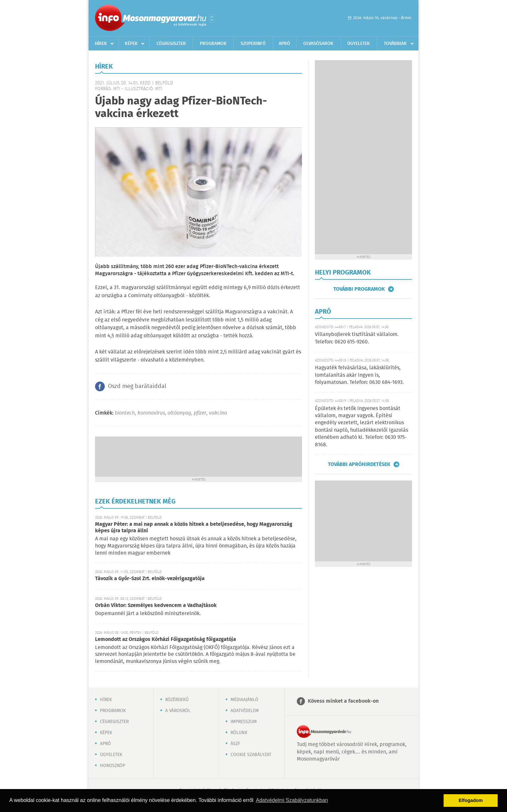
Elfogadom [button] (471, 800)
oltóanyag (179, 413)
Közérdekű (177, 700)
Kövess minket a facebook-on (343, 701)
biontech (125, 413)
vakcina (218, 413)
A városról (178, 711)
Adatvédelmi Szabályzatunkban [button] (292, 800)
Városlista (212, 18)
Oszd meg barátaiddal (137, 386)
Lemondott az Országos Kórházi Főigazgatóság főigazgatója (166, 639)
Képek (131, 44)
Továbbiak (395, 44)
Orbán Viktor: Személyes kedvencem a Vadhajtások (156, 606)
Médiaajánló (244, 700)
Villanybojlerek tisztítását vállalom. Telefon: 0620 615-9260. (357, 338)
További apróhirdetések (359, 464)
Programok (213, 44)
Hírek (101, 44)
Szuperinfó (253, 44)
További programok (359, 289)
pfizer (200, 413)
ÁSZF (235, 744)
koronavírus (151, 413)
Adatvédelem (245, 711)
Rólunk (239, 733)
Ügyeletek (359, 44)
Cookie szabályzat (251, 755)
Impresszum (244, 722)
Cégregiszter (171, 44)
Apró (284, 44)
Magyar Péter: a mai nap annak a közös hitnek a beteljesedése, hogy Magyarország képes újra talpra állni (194, 528)
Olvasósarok (318, 44)
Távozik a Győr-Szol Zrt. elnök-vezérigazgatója (150, 579)
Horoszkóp (113, 766)
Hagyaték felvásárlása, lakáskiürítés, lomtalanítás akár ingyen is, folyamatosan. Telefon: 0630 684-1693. (359, 375)
